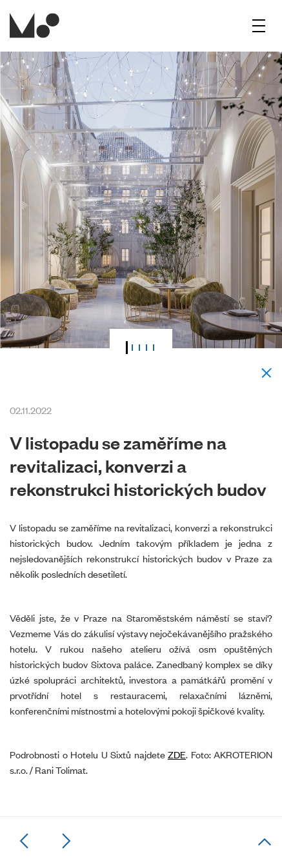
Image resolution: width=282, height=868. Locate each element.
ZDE (177, 754)
